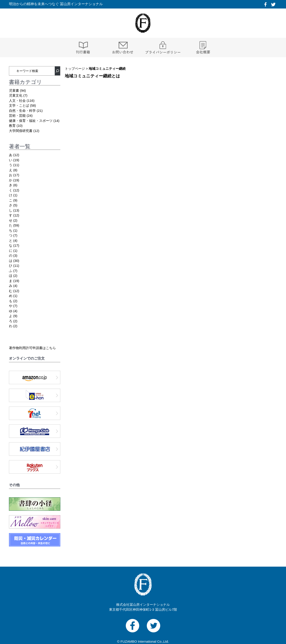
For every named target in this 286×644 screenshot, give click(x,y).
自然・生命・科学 (22, 111)
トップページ (75, 69)
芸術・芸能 (17, 115)
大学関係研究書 (21, 131)
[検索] (57, 71)
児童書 (14, 90)
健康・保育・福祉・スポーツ (31, 121)
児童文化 (16, 95)
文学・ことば (19, 105)
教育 (12, 126)
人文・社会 (17, 101)
